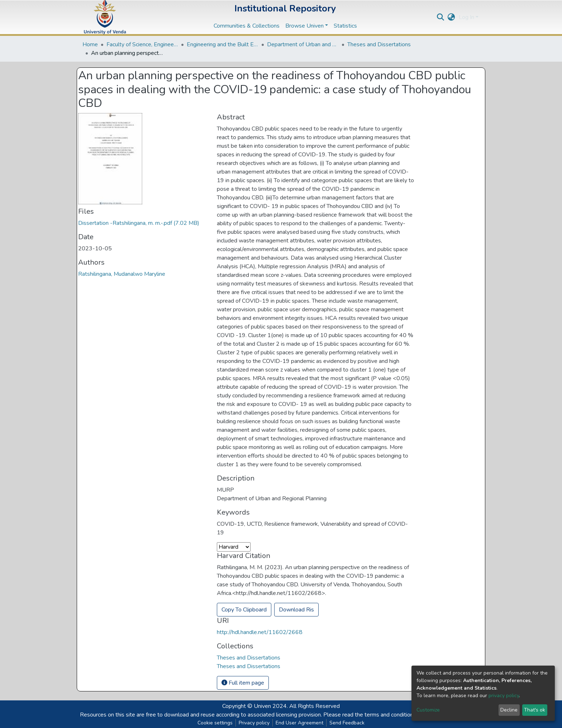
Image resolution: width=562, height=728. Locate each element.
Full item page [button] (243, 683)
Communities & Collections (247, 26)
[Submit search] (441, 17)
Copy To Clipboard (244, 610)
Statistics (345, 26)
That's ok (535, 710)
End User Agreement (299, 723)
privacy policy (504, 696)
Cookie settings (215, 723)
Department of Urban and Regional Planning (303, 44)
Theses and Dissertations (379, 44)
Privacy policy (254, 723)
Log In (466, 17)
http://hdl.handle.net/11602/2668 (260, 632)
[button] (451, 17)
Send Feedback (347, 723)
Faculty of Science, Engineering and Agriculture (142, 44)
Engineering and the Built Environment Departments (223, 44)
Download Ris (296, 610)
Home (90, 44)
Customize (428, 710)
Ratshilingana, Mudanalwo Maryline (122, 274)
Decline (509, 710)
